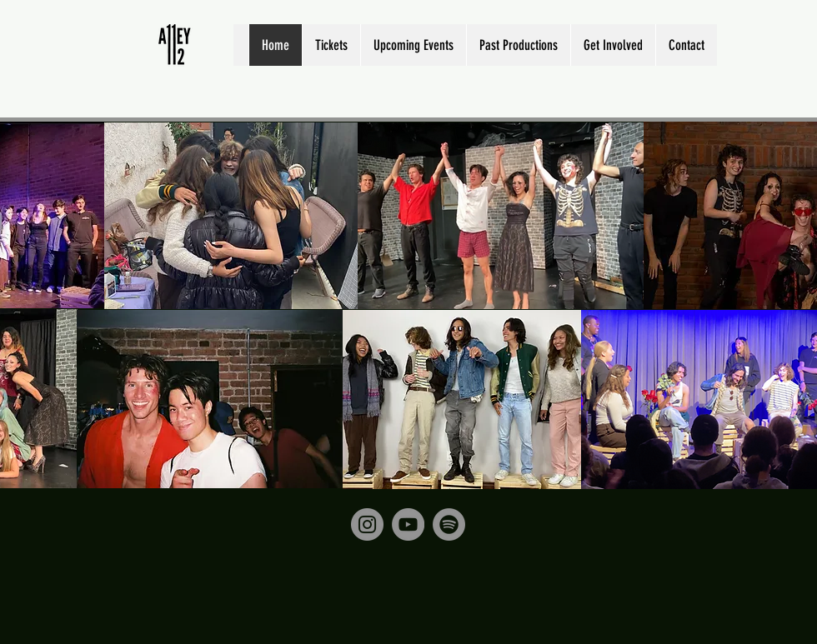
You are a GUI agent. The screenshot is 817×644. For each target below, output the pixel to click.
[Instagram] (367, 524)
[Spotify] (449, 524)
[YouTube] (408, 524)
